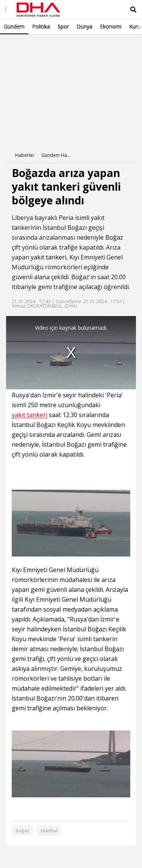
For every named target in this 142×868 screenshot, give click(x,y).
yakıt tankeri (48, 257)
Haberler (25, 155)
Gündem (14, 26)
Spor (63, 26)
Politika (41, 26)
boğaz (22, 831)
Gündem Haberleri (56, 155)
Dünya (84, 26)
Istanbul (49, 831)
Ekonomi (111, 26)
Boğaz (114, 237)
